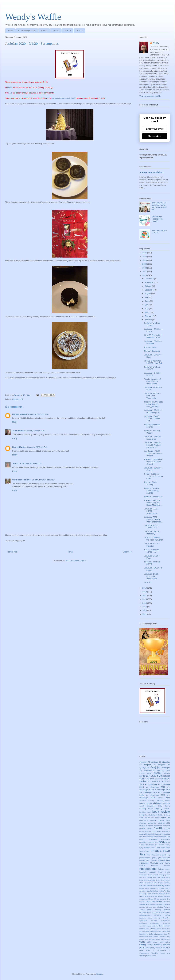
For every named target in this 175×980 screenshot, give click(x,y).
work (141, 950)
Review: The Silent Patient (152, 432)
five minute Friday (162, 845)
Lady (159, 878)
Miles (147, 888)
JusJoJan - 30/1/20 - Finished (153, 342)
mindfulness (154, 888)
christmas (152, 823)
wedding (158, 945)
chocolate (143, 823)
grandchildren (164, 858)
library (141, 880)
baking (168, 806)
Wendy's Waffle (33, 17)
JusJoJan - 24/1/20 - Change (153, 374)
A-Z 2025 (161, 782)
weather (150, 945)
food (153, 848)
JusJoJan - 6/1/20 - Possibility (152, 533)
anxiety (167, 801)
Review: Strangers (152, 351)
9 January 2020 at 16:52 (35, 431)
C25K (141, 818)
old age (156, 899)
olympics (163, 899)
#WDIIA (167, 773)
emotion (142, 839)
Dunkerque (151, 837)
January (148, 320)
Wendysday (150, 948)
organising (152, 904)
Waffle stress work (155, 942)
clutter (142, 826)
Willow (163, 948)
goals (154, 858)
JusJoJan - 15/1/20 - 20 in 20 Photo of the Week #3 (153, 445)
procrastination (145, 912)
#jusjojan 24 (150, 765)
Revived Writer (19, 447)
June (147, 301)
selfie (148, 929)
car (152, 818)
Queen (168, 912)
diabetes (167, 834)
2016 (145, 599)
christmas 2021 (164, 823)
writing (148, 950)
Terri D (15, 463)
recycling (157, 918)
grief (162, 863)
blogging (158, 808)
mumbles (155, 894)
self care (142, 929)
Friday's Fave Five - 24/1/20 (153, 368)
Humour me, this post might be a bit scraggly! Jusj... (153, 404)
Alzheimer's (143, 801)
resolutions (143, 923)
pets (155, 907)
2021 (145, 272)
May (147, 305)
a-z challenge (151, 784)
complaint (167, 826)
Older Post (127, 552)
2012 (145, 614)
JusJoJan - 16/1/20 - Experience (153, 438)
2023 (145, 264)
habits (168, 863)
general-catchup (145, 858)
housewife (143, 872)
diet (141, 837)
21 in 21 (44, 31)
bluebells (167, 809)
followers (147, 848)
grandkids (154, 860)
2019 (145, 588)
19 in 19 (68, 31)
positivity (158, 910)
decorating (143, 834)
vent (147, 939)
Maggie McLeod (20, 414)
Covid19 (158, 828)
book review (161, 812)
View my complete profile (150, 96)
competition (158, 826)
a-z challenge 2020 (148, 792)
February (149, 316)
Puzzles (162, 912)
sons (168, 929)
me (141, 885)
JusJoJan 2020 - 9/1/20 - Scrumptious (151, 511)
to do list (150, 934)
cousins (150, 829)
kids (144, 878)
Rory (160, 926)
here (10, 87)
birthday (143, 808)
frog (153, 855)
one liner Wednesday (152, 902)
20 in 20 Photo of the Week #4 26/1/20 (153, 336)
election (163, 837)
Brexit (155, 815)
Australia (166, 803)
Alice (168, 798)
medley (161, 885)
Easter (157, 837)
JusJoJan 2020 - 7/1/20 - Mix (151, 527)
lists (146, 880)
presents (167, 910)
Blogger (151, 809)
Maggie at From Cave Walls (63, 98)
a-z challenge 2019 (162, 790)
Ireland (155, 875)
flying (141, 848)
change (161, 820)
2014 (145, 607)
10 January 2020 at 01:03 (30, 463)
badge (160, 806)
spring (141, 931)
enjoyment (153, 839)
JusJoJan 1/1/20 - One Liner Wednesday (152, 576)
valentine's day (165, 937)
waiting (167, 942)
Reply (15, 422)
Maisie (142, 883)
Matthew (167, 883)
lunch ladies (166, 880)
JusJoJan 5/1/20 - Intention (152, 545)
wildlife (158, 948)
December (149, 279)
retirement (143, 926)
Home (10, 31)
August (148, 294)
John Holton (18, 431)
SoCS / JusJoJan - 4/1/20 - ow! (152, 551)
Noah (151, 899)
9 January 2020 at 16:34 (38, 414)
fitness (151, 845)
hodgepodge (148, 869)
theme (164, 931)
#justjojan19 (149, 770)
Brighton (161, 815)
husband (152, 872)
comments (149, 826)
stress (147, 931)
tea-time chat (157, 931)
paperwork (160, 904)
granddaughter (144, 860)
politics (150, 910)
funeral (159, 855)
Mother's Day (164, 891)
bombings (143, 812)
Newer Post (12, 552)
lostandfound (152, 880)
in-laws (167, 872)
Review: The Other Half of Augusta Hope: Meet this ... (153, 503)
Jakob (161, 875)
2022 (145, 268)
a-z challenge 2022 (155, 795)
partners (167, 904)
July (147, 297)
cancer (147, 818)
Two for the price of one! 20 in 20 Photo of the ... (152, 381)
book (149, 812)
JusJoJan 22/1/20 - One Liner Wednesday (152, 396)
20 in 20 (56, 31)
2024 (145, 260)
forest (168, 848)
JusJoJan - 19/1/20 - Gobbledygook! (153, 411)
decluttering (166, 831)
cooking (142, 828)
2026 (145, 253)
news (155, 896)
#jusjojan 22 (156, 762)
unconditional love (146, 937)
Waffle (142, 942)
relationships (166, 921)
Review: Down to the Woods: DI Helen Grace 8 (153, 462)
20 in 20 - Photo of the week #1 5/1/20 (153, 539)
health (142, 866)
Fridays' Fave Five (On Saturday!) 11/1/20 (152, 491)
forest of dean (145, 851)
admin (160, 798)
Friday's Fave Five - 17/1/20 (153, 426)
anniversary (159, 800)
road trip (155, 926)
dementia (151, 834)
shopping (153, 928)
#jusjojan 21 (145, 762)
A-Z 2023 (152, 782)
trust (166, 934)
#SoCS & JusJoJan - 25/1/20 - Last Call (153, 362)
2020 (145, 275)
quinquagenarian (145, 915)
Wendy (156, 43)
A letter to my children (151, 172)
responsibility (155, 923)
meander (150, 886)
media (155, 886)
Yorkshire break (158, 953)
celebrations (144, 820)
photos (160, 907)
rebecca (143, 918)
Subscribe (155, 136)
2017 (145, 595)
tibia (168, 931)
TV (169, 934)
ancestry (151, 801)
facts (156, 842)
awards (142, 806)
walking (143, 945)
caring (157, 818)
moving (143, 894)
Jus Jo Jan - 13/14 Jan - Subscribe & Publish (153, 453)
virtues (164, 939)
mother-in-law (153, 891)
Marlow (161, 883)
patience (142, 907)
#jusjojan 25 (164, 765)
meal (144, 886)
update (156, 937)
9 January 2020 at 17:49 (37, 447)
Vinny (158, 939)
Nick (163, 896)
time (141, 934)
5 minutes (158, 779)
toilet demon (159, 934)
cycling (142, 831)
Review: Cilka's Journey (151, 483)
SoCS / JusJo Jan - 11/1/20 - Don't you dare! (153, 476)
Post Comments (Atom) (76, 561)
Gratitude (154, 863)
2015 (145, 603)
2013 (145, 610)
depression (159, 834)
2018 (145, 592)
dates (147, 831)
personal (149, 907)
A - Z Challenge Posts (27, 31)
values (142, 939)
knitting (150, 877)
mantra (155, 883)
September (150, 290)
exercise (151, 842)
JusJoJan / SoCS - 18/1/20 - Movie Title (152, 418)
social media (162, 929)
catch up (166, 818)
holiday (161, 869)
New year (148, 896)
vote (168, 939)
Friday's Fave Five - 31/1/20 (153, 324)
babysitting (151, 806)
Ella (168, 837)
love (159, 880)
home (168, 869)
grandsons (144, 863)
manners (148, 883)
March (148, 312)
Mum (149, 894)
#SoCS (158, 773)
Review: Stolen (151, 347)
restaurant (166, 923)
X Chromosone (160, 950)
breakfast (149, 815)
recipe (150, 918)
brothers (167, 815)
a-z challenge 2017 (155, 787)
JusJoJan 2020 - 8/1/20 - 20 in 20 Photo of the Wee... (153, 519)
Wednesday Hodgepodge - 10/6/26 (158, 219)
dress (145, 837)
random (157, 915)
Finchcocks (144, 845)
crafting (167, 828)
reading (167, 915)
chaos (168, 820)
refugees (154, 921)
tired (145, 934)
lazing (168, 878)
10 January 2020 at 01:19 (43, 480)
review (149, 926)
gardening (166, 855)
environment (166, 839)
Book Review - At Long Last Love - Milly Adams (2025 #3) (159, 206)
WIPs (168, 948)
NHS (159, 896)
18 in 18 (79, 31)
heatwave (155, 866)
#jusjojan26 (144, 768)
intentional (143, 875)
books (142, 815)
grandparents (164, 860)
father (168, 842)
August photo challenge (150, 803)
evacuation (143, 842)
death (159, 831)
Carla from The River (22, 480)
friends (149, 855)
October (148, 286)
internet (150, 875)
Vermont (152, 939)
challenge (153, 820)
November (149, 282)
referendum (166, 918)
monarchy (143, 891)
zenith (154, 956)
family (162, 842)
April (147, 308)
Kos (155, 878)
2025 (145, 257)
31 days (151, 779)
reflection (143, 920)
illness (160, 872)
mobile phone (165, 888)
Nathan (162, 894)
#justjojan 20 (17, 399)
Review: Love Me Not (153, 497)
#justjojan (155, 767)
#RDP (150, 773)
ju (164, 875)
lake (163, 877)
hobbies (167, 866)
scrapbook (166, 926)
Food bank (160, 848)
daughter (153, 831)
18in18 (142, 776)
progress (155, 912)
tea (151, 931)
